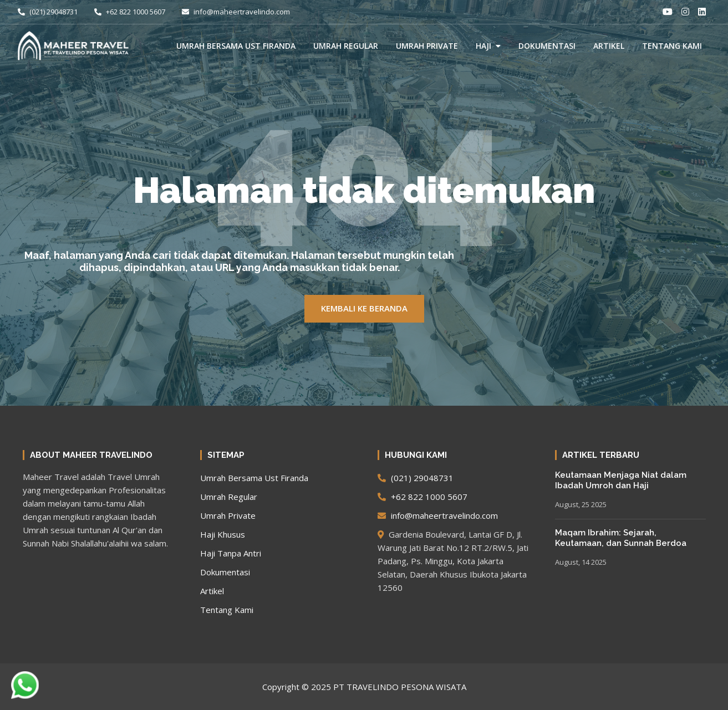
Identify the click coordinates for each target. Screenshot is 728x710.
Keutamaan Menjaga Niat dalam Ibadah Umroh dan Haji (621, 481)
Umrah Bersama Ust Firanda (236, 46)
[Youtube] (668, 12)
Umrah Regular (346, 46)
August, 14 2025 (581, 562)
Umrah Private (427, 46)
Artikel (609, 46)
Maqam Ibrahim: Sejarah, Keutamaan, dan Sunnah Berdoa (621, 538)
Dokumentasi (547, 46)
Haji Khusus (223, 534)
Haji (483, 46)
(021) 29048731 (48, 12)
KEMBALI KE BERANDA (364, 308)
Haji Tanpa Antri (231, 553)
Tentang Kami (672, 46)
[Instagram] (685, 12)
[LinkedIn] (702, 12)
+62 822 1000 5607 (130, 12)
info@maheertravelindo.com (236, 12)
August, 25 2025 (581, 504)
